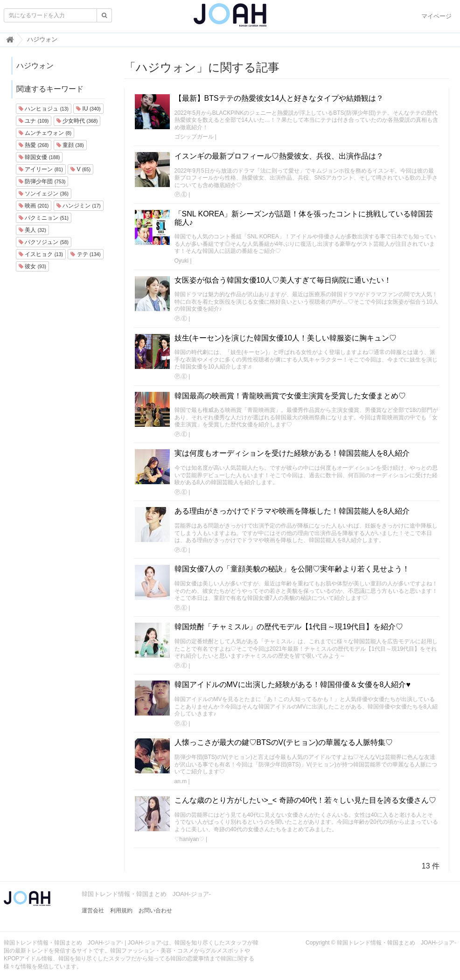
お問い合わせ (155, 910)
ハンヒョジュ (44, 109)
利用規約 (121, 910)
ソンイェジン (44, 194)
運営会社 (93, 910)
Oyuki (182, 261)
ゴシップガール (194, 137)
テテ (85, 254)
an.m (181, 781)
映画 (34, 206)
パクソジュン (44, 242)
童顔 (70, 145)
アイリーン (41, 169)
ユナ (34, 121)
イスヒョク (41, 254)
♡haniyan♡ (189, 839)
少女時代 (77, 121)
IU (88, 109)
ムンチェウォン (45, 133)
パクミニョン (44, 218)
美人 (32, 230)
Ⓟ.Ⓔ (181, 195)
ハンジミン (79, 206)
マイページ (436, 16)
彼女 (32, 266)
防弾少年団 (42, 181)
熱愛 (34, 145)
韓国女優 (39, 157)
